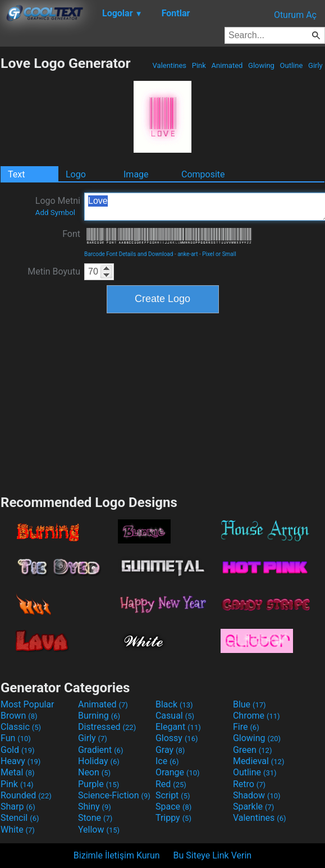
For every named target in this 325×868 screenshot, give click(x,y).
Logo (76, 174)
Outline (291, 65)
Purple (99, 784)
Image (136, 174)
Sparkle (253, 807)
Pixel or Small (219, 254)
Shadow (257, 795)
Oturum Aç (295, 15)
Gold (18, 750)
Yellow (99, 830)
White (18, 830)
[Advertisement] (163, 403)
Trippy (173, 818)
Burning (99, 716)
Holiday (99, 761)
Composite (203, 174)
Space (173, 807)
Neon (94, 772)
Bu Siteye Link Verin (213, 855)
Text (16, 174)
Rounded (26, 795)
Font (71, 234)
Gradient (100, 750)
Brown (19, 716)
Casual (175, 716)
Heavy (20, 761)
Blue (250, 704)
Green (253, 750)
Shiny (95, 807)
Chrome (257, 716)
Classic (21, 727)
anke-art (187, 254)
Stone (95, 818)
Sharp (18, 807)
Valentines (169, 65)
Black (174, 704)
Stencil (20, 818)
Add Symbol (55, 213)
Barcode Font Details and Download (129, 254)
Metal (18, 772)
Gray (170, 750)
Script (173, 795)
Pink (199, 65)
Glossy (177, 738)
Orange (178, 772)
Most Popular (28, 704)
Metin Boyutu (54, 271)
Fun (16, 738)
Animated (227, 65)
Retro (249, 784)
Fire (246, 727)
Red (171, 784)
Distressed (107, 727)
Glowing (261, 65)
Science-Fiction (114, 795)
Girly (315, 65)
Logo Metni (58, 206)
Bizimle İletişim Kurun (117, 855)
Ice (167, 761)
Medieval (259, 761)
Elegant (178, 727)
